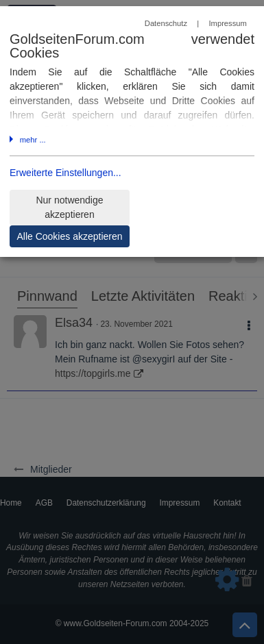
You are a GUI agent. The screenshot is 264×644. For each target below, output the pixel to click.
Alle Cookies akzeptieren (69, 236)
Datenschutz (166, 23)
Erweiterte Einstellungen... (65, 173)
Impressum (227, 23)
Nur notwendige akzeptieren (69, 207)
